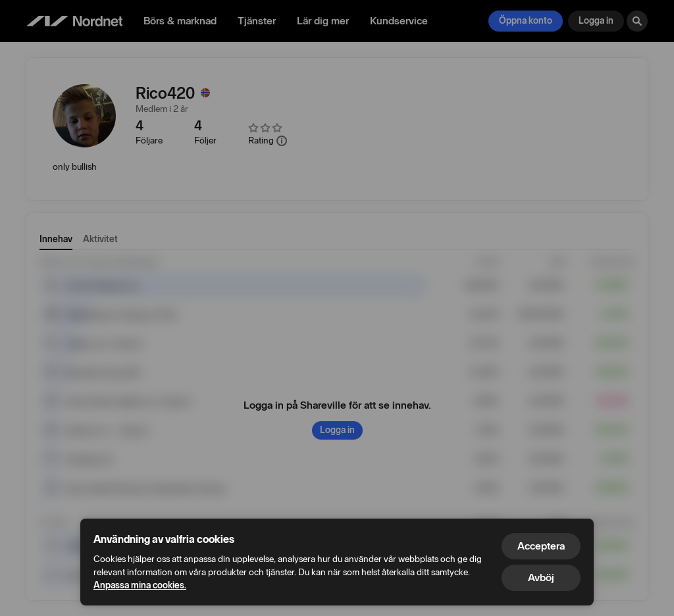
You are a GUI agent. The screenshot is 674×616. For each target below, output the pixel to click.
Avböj (541, 577)
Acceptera (541, 546)
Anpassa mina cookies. (140, 585)
